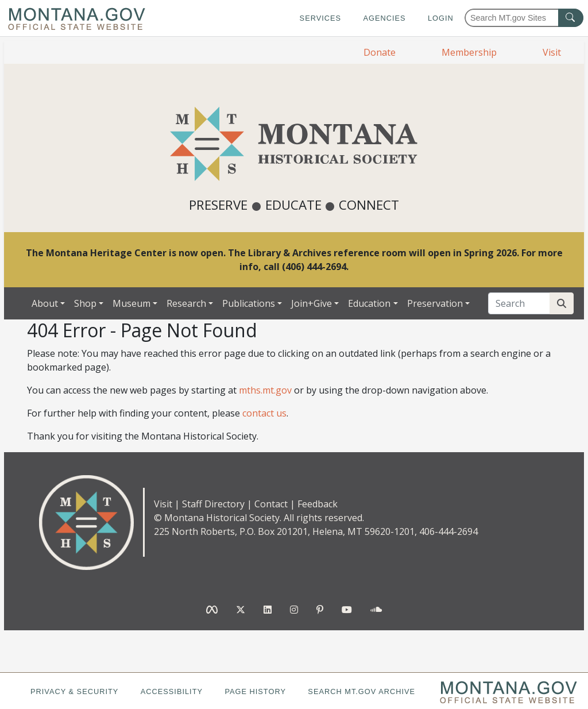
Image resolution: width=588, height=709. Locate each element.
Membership (469, 52)
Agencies (384, 18)
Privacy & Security (74, 691)
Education (369, 303)
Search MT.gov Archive (361, 691)
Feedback (318, 504)
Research (186, 303)
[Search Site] (562, 303)
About (45, 303)
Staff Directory (213, 504)
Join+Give (312, 303)
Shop (85, 303)
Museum (131, 303)
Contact (271, 504)
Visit (552, 52)
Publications (249, 303)
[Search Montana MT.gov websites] (524, 18)
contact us (264, 413)
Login (441, 18)
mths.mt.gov (265, 390)
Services (320, 18)
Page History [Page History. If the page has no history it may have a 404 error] (255, 691)
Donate (380, 52)
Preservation (435, 303)
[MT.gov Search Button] (571, 18)
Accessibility (172, 691)
